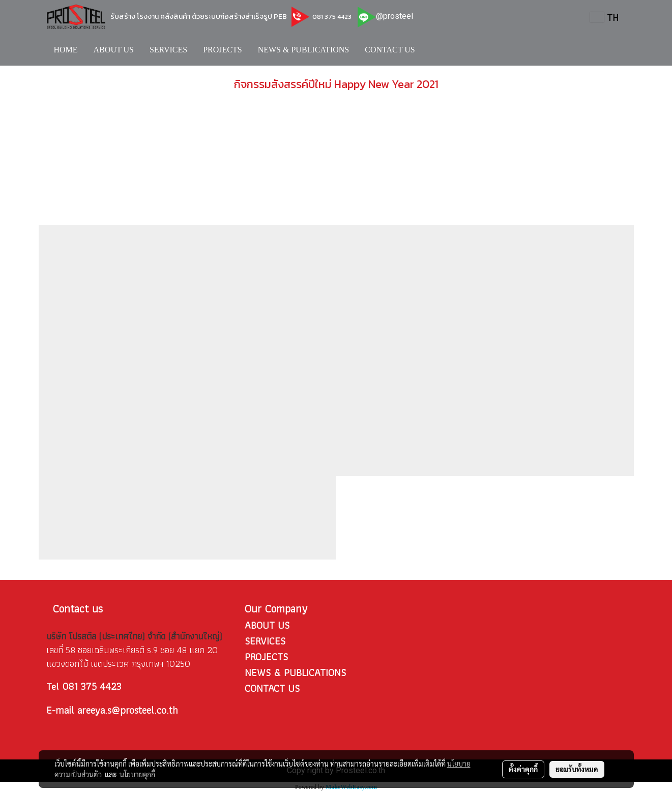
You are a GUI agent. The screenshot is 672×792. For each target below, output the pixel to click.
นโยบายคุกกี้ (137, 774)
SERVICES (168, 50)
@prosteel (395, 16)
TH (604, 17)
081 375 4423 (331, 17)
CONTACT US (390, 50)
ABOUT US (114, 50)
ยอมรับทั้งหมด (577, 769)
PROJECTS (222, 50)
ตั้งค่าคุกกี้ (523, 769)
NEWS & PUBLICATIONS (304, 50)
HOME (66, 50)
